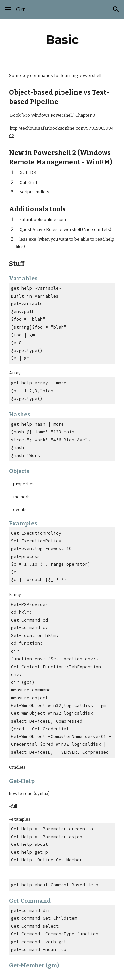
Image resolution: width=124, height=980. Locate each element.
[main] (62, 40)
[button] (8, 9)
